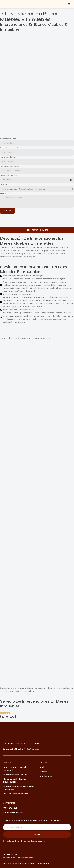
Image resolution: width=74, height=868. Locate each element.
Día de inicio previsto (9, 175)
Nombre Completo (8, 139)
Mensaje (4, 194)
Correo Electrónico (8, 148)
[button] (69, 4)
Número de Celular (8, 157)
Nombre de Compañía (10, 166)
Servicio (4, 184)
